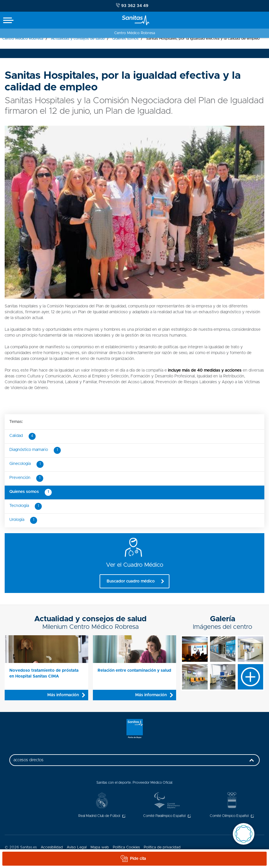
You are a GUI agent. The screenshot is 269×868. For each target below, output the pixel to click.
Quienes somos (31, 492)
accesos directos (135, 762)
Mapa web (100, 847)
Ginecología (26, 464)
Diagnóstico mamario (35, 450)
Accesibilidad (52, 847)
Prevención (26, 478)
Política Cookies (126, 847)
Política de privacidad (162, 847)
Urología (23, 520)
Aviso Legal (77, 847)
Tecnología (26, 506)
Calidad (22, 436)
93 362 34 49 (132, 6)
